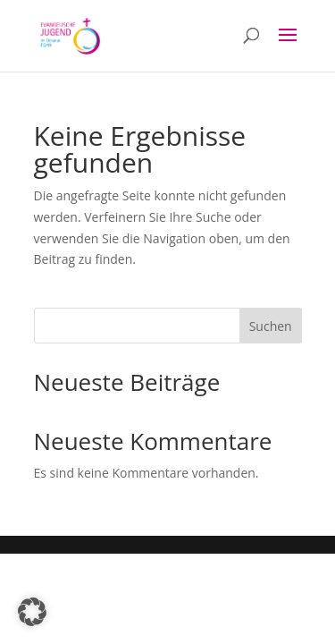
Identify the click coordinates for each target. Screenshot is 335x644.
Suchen (271, 326)
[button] (32, 612)
